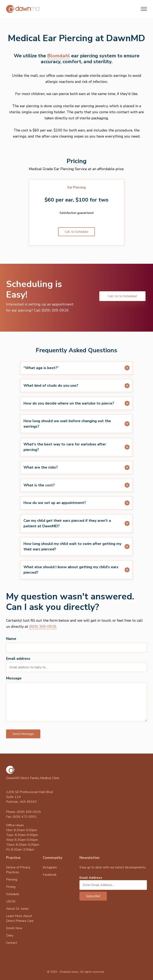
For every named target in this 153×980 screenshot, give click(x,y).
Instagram (50, 867)
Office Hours (15, 825)
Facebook (50, 875)
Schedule (13, 894)
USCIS (11, 901)
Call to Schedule (76, 232)
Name (11, 639)
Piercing (12, 880)
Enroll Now (14, 928)
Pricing (11, 887)
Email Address (91, 878)
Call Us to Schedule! (122, 296)
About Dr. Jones (17, 909)
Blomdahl (59, 56)
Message (14, 678)
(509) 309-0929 (43, 627)
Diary (10, 935)
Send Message (23, 734)
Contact (12, 943)
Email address (18, 659)
